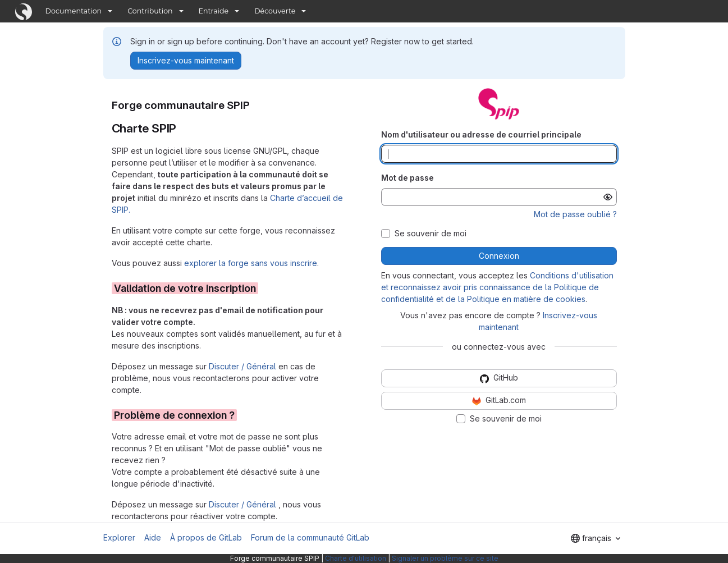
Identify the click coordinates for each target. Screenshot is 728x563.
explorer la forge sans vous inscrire (251, 263)
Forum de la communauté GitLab (310, 537)
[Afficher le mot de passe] (608, 197)
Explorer (119, 537)
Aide (153, 537)
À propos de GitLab (206, 537)
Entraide (214, 11)
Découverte (275, 11)
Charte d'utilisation (356, 558)
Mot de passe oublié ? (575, 214)
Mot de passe (408, 178)
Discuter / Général (244, 366)
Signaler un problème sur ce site (445, 558)
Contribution (150, 11)
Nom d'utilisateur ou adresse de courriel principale (481, 134)
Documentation (74, 11)
